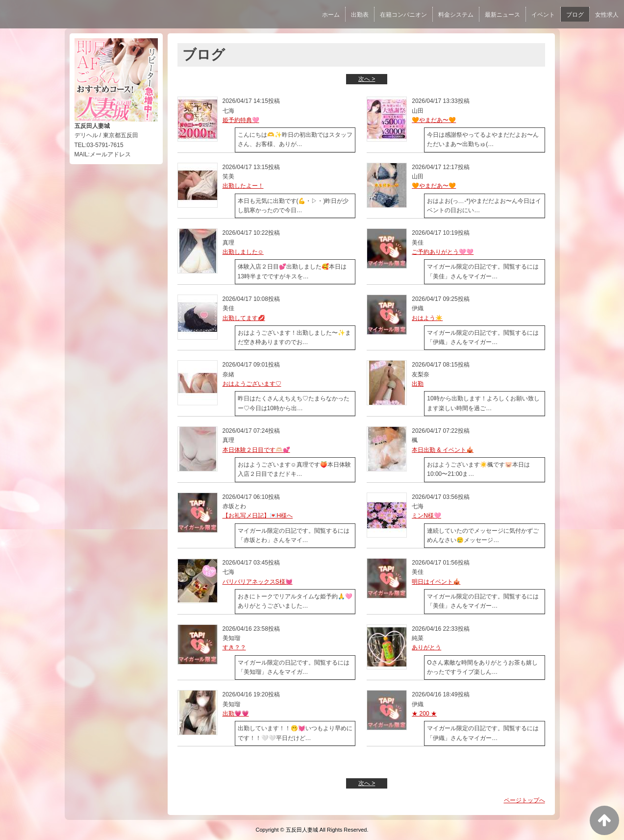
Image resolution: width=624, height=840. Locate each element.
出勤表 (360, 15)
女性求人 (607, 15)
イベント (543, 15)
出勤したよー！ (243, 186)
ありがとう (426, 647)
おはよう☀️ (427, 318)
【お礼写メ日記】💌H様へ (258, 516)
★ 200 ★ (424, 714)
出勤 (418, 384)
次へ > (367, 79)
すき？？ (234, 647)
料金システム (456, 15)
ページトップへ (524, 800)
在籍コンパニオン (403, 15)
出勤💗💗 (236, 714)
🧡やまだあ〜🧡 (434, 120)
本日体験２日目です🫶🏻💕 (256, 450)
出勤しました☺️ (243, 252)
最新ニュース (502, 15)
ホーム (331, 15)
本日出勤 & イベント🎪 (443, 450)
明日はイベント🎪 (436, 582)
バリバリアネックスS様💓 (258, 582)
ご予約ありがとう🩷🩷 (443, 252)
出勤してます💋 (244, 318)
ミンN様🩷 (426, 516)
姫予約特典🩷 (241, 120)
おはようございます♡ (252, 384)
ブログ (575, 15)
